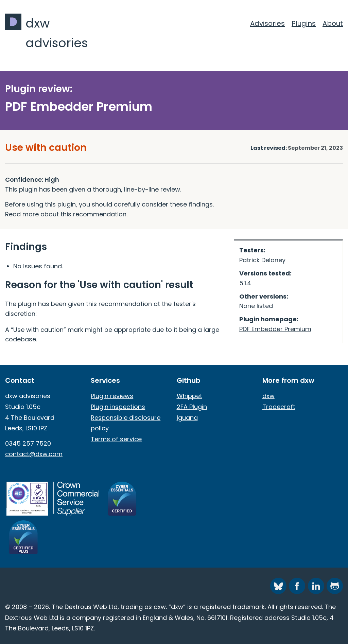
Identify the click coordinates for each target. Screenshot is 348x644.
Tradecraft (279, 407)
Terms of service (116, 439)
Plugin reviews (112, 396)
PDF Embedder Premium (275, 329)
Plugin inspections (118, 407)
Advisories (267, 23)
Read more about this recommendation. (66, 214)
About (333, 23)
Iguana (187, 418)
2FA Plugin (192, 407)
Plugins (304, 23)
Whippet (189, 396)
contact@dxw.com (34, 454)
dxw (268, 396)
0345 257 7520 (28, 443)
